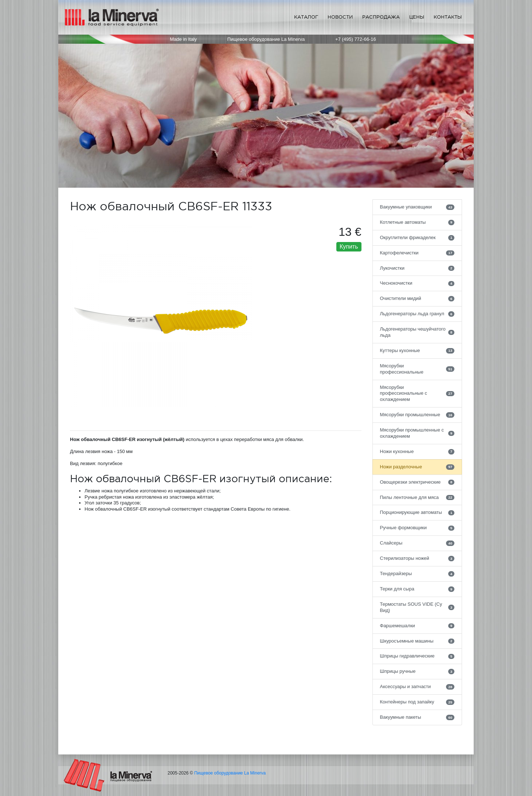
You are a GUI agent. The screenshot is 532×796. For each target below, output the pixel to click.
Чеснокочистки (417, 283)
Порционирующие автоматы (417, 512)
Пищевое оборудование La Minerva (230, 773)
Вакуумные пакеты (417, 717)
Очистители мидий (417, 298)
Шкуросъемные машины (417, 641)
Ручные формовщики (417, 528)
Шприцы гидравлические (417, 656)
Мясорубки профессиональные (417, 369)
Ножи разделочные (417, 467)
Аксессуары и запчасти (417, 687)
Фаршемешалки (417, 626)
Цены (417, 17)
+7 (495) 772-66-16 (356, 39)
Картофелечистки (417, 253)
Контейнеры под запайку (417, 702)
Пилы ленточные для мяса (417, 497)
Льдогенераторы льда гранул (417, 314)
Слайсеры (417, 543)
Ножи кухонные (417, 452)
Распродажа (381, 17)
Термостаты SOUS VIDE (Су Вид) (417, 607)
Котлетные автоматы (417, 222)
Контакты (448, 17)
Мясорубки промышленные (417, 415)
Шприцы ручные (417, 671)
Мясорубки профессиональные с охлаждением (417, 393)
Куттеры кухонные (417, 351)
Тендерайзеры (417, 574)
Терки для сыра (417, 589)
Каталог (306, 17)
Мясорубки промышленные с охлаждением (417, 433)
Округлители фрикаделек (417, 238)
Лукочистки (417, 268)
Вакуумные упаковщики (417, 207)
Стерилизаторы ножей (417, 558)
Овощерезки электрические (417, 482)
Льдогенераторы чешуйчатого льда (417, 332)
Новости (340, 17)
